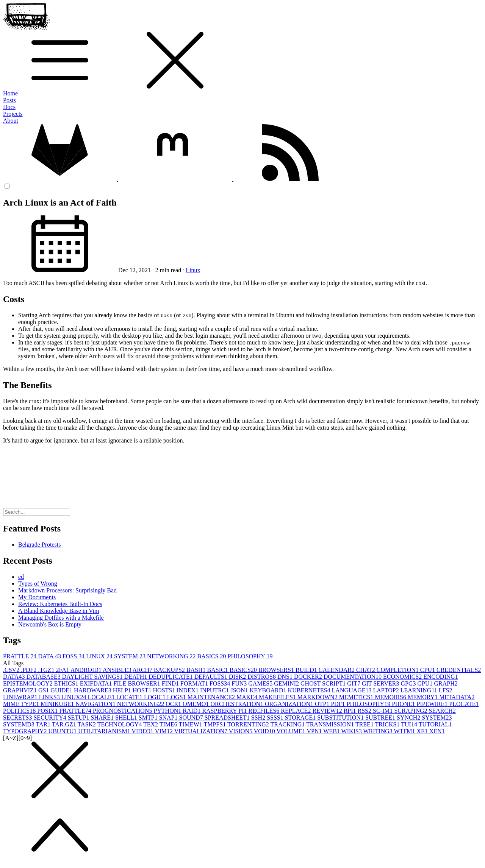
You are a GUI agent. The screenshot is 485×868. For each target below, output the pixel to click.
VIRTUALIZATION (202, 731)
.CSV (12, 670)
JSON (240, 690)
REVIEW (328, 711)
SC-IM (383, 711)
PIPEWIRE (433, 704)
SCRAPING (411, 711)
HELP (123, 690)
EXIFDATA (97, 683)
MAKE (248, 697)
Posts (9, 100)
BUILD (307, 670)
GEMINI (287, 683)
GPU (426, 683)
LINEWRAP (21, 697)
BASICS (213, 656)
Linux (193, 270)
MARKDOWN (318, 697)
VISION (241, 731)
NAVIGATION (96, 704)
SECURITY (50, 718)
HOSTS (165, 690)
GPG (409, 683)
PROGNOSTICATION (123, 711)
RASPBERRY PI (225, 711)
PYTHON (168, 711)
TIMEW (191, 724)
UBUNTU (63, 731)
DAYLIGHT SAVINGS (93, 677)
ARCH (143, 670)
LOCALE (102, 697)
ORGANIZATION (290, 704)
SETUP (79, 718)
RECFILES (265, 711)
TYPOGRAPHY (26, 731)
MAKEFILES (278, 697)
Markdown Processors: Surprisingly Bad (67, 590)
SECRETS (18, 718)
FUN (240, 683)
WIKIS (352, 731)
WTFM (405, 731)
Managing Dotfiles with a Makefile (61, 618)
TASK (88, 724)
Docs (9, 107)
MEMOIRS (391, 697)
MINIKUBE (58, 704)
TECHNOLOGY (120, 724)
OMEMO (196, 704)
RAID (192, 711)
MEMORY (423, 697)
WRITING (378, 731)
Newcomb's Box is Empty (50, 624)
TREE (365, 724)
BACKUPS (170, 670)
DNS (286, 677)
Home (10, 93)
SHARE (103, 718)
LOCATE (130, 697)
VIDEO (143, 731)
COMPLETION (398, 670)
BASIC (218, 670)
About (11, 121)
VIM (165, 731)
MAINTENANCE (212, 697)
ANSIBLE (118, 670)
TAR (44, 724)
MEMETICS (357, 697)
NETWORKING (172, 656)
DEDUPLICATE (171, 677)
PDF (339, 704)
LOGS (177, 697)
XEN (437, 731)
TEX (151, 724)
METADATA (457, 697)
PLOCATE (464, 704)
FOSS (74, 656)
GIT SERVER (381, 683)
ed (21, 577)
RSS (365, 711)
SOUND (192, 718)
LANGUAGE (353, 690)
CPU (428, 670)
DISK (238, 677)
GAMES (261, 683)
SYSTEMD (19, 724)
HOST (143, 690)
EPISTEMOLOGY (29, 683)
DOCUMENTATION (353, 677)
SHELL (127, 718)
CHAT (366, 670)
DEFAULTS (212, 677)
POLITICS (20, 711)
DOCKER (309, 677)
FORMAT (195, 683)
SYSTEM (131, 656)
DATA (50, 656)
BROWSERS (277, 670)
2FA (63, 670)
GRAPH (446, 683)
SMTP (149, 718)
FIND (171, 683)
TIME (169, 724)
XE (423, 731)
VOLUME (291, 731)
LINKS (50, 697)
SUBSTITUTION (341, 718)
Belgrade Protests (39, 545)
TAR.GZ (65, 724)
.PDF (29, 670)
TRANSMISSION (331, 724)
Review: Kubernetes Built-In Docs (60, 604)
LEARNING (420, 690)
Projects (13, 114)
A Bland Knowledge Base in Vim (59, 611)
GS (44, 690)
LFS (446, 690)
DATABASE (44, 677)
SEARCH (442, 711)
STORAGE (301, 718)
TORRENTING (249, 724)
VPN (315, 731)
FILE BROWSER (138, 683)
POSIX (48, 711)
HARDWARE (93, 690)
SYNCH (409, 718)
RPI (351, 711)
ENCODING (441, 677)
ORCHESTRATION (238, 704)
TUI (410, 724)
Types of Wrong (38, 584)
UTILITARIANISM (105, 731)
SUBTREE (381, 718)
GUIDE (62, 690)
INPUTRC (215, 690)
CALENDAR (337, 670)
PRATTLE (20, 656)
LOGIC (156, 697)
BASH (197, 670)
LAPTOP (386, 690)
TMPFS (215, 724)
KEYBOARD (269, 690)
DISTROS (262, 677)
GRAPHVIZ (21, 690)
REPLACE (296, 711)
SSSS (276, 718)
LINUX (100, 656)
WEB (332, 731)
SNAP (169, 718)
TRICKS (388, 724)
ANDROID (87, 670)
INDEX (188, 690)
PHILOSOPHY (250, 656)
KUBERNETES (310, 690)
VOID (265, 731)
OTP (323, 704)
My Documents (37, 597)
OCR (174, 704)
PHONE (404, 704)
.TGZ (47, 670)
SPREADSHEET (228, 718)
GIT (354, 683)
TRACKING (288, 724)
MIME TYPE (22, 704)
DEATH (136, 677)
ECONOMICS (403, 677)
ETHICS (67, 683)
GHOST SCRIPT (324, 683)
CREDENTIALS (459, 670)
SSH (259, 718)
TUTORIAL (435, 724)
